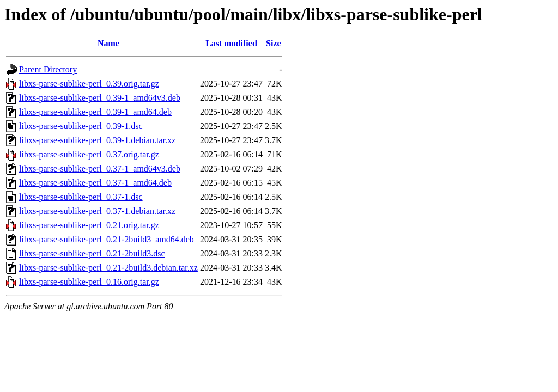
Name (108, 43)
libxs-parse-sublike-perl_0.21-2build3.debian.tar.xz (108, 268)
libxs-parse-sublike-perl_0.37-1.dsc (81, 197)
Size (274, 43)
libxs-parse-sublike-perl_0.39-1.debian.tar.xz (97, 140)
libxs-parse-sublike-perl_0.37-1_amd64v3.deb (100, 169)
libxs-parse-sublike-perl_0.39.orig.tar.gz (89, 84)
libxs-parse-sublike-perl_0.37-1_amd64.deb (95, 183)
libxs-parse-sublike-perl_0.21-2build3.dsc (92, 253)
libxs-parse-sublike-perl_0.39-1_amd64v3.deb (100, 98)
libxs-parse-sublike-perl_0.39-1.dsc (81, 126)
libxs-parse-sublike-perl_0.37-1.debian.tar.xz (97, 211)
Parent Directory (48, 69)
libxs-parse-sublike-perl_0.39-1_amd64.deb (95, 112)
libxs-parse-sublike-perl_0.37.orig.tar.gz (89, 154)
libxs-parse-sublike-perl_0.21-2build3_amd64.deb (107, 239)
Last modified (231, 43)
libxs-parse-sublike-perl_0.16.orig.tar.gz (89, 282)
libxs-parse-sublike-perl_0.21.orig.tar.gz (89, 225)
